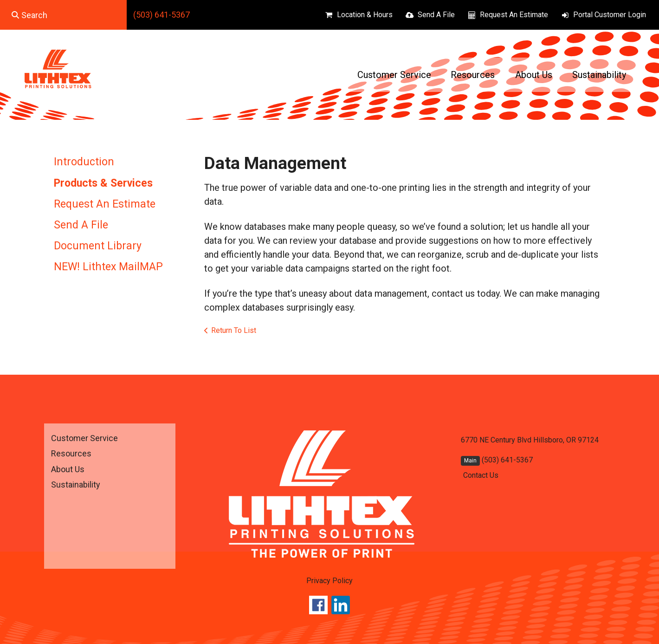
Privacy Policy (329, 581)
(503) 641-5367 (162, 15)
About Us (534, 75)
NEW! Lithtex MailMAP (108, 267)
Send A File (436, 15)
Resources (473, 75)
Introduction (84, 162)
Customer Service (394, 75)
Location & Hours (365, 15)
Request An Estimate (514, 15)
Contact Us (481, 475)
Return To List (234, 330)
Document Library (98, 246)
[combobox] (63, 15)
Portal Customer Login (610, 15)
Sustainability (599, 75)
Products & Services (103, 183)
